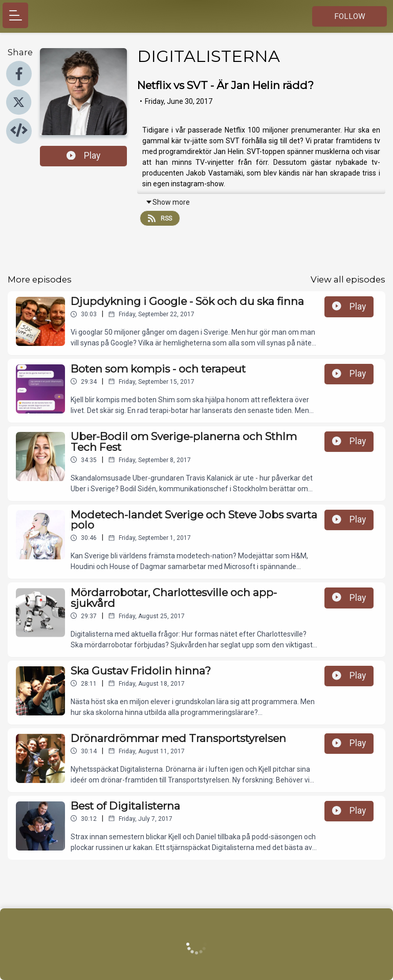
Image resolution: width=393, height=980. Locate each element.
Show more (168, 202)
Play (83, 156)
